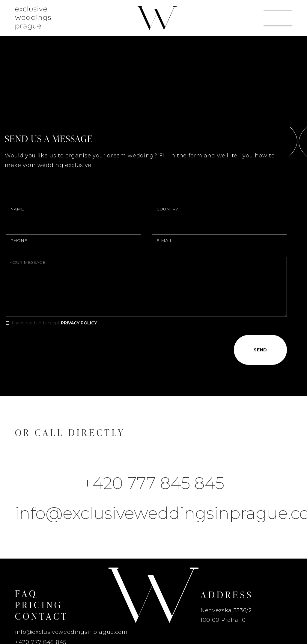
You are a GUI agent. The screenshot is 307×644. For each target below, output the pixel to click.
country (167, 209)
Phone (19, 240)
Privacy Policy (79, 323)
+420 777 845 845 (153, 483)
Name (17, 209)
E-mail (164, 240)
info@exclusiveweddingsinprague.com (153, 513)
